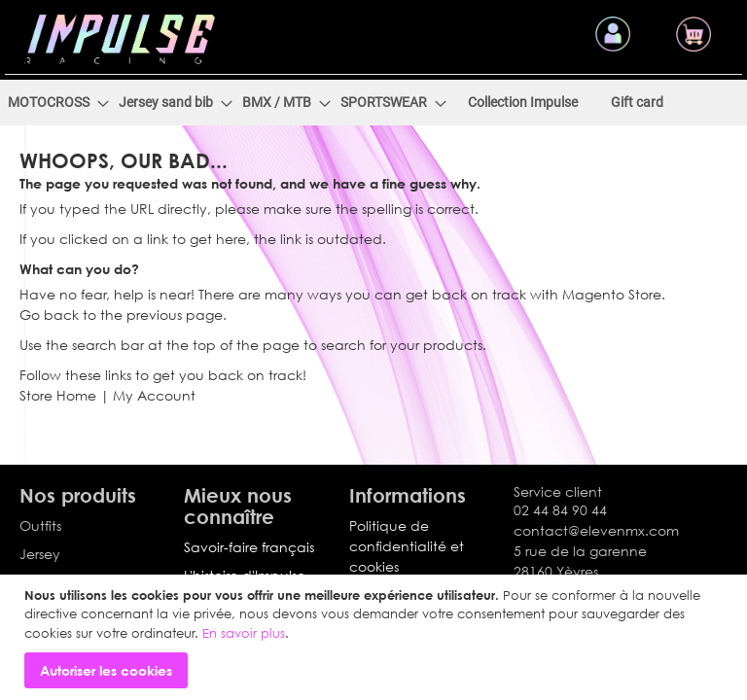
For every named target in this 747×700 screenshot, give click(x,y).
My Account (154, 412)
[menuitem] (64, 119)
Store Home (58, 412)
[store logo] (120, 32)
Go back (49, 331)
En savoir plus (244, 633)
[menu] (373, 119)
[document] (376, 638)
